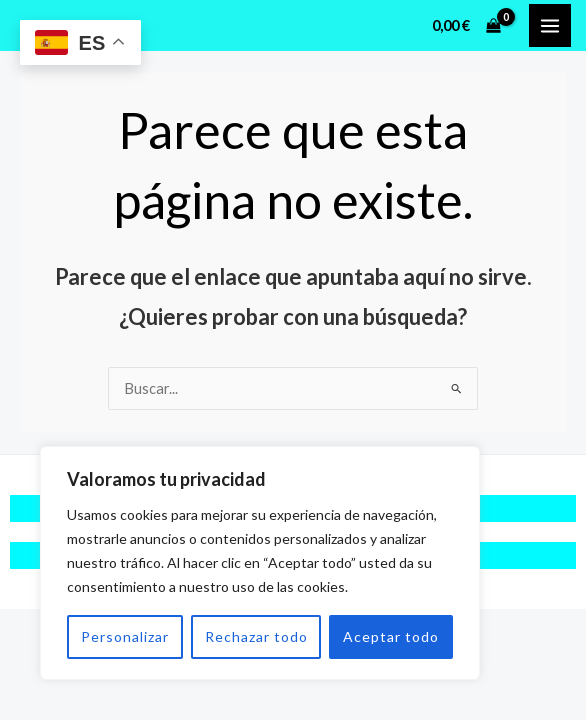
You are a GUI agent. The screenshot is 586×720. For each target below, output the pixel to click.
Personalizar (125, 636)
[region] (260, 563)
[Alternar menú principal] (550, 25)
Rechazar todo (256, 636)
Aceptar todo (391, 636)
